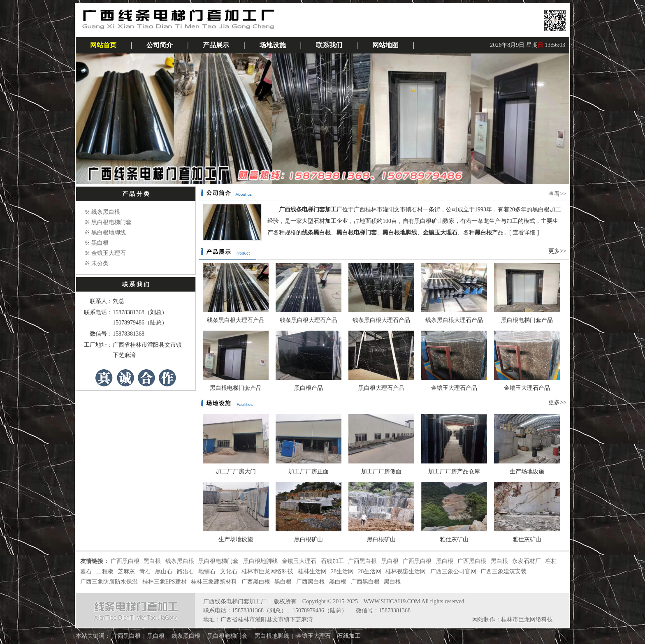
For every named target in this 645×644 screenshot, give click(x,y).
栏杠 (551, 561)
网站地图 (385, 45)
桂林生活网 (312, 571)
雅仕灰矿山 (454, 539)
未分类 (100, 263)
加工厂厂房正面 (309, 471)
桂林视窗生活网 (406, 571)
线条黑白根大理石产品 (236, 320)
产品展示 (216, 45)
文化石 (229, 571)
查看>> (557, 194)
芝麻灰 (126, 571)
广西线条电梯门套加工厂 (235, 601)
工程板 (105, 571)
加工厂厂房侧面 (381, 471)
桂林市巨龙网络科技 (267, 571)
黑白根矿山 (309, 539)
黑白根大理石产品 (381, 388)
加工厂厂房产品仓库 (454, 471)
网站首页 (103, 45)
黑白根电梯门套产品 (527, 320)
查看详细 (524, 233)
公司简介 (160, 45)
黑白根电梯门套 (111, 222)
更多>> (557, 251)
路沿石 (186, 571)
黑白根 (100, 243)
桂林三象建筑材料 (214, 582)
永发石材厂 (527, 561)
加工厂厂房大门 (236, 471)
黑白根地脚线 (109, 233)
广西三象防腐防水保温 (109, 582)
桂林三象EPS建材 (165, 582)
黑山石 (164, 571)
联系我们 (329, 45)
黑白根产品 (309, 388)
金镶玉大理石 (109, 253)
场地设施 (273, 45)
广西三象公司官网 (453, 571)
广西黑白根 (125, 561)
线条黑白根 (106, 212)
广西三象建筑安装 (503, 571)
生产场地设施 (527, 471)
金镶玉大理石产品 (454, 388)
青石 (145, 571)
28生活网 (342, 571)
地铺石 (207, 571)
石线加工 (332, 561)
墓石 (86, 571)
